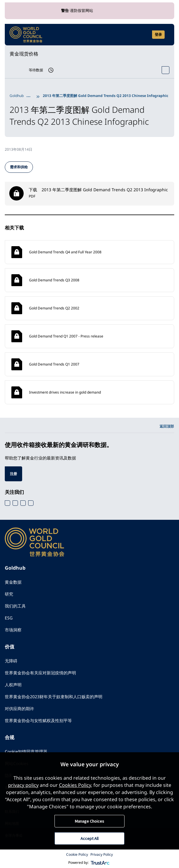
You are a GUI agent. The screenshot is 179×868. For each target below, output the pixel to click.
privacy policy (23, 785)
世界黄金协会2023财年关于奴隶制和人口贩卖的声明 (54, 697)
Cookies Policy (75, 785)
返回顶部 (167, 426)
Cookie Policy (77, 854)
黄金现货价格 (24, 54)
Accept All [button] (89, 838)
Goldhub (17, 96)
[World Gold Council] (26, 35)
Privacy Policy (102, 854)
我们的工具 (15, 606)
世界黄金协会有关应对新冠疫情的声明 (40, 673)
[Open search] (144, 35)
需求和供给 (19, 167)
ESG (9, 618)
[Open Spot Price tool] (166, 70)
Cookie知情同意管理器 (26, 751)
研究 (9, 594)
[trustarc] (100, 863)
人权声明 (13, 685)
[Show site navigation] (167, 35)
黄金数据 (13, 582)
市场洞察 (13, 630)
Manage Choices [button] (89, 821)
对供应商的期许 (19, 709)
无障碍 (11, 661)
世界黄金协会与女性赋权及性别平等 (38, 720)
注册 (13, 474)
